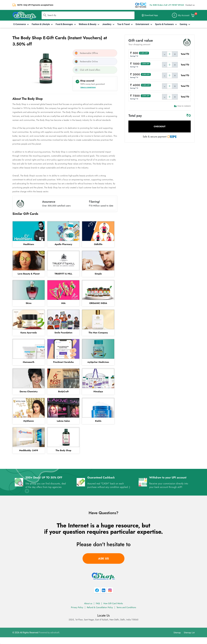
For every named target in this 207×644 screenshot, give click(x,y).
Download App (150, 15)
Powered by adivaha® (49, 633)
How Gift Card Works (113, 603)
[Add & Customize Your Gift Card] (193, 15)
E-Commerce (20, 24)
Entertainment (143, 24)
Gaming (184, 24)
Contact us (190, 5)
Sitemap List (189, 633)
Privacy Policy (77, 607)
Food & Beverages (65, 24)
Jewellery (107, 24)
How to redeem (182, 106)
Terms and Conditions (126, 607)
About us (88, 603)
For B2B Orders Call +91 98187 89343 (167, 5)
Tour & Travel (124, 24)
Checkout (160, 126)
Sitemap (177, 633)
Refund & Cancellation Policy (100, 607)
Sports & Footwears (165, 24)
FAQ (98, 603)
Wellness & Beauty (88, 24)
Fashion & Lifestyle (41, 24)
